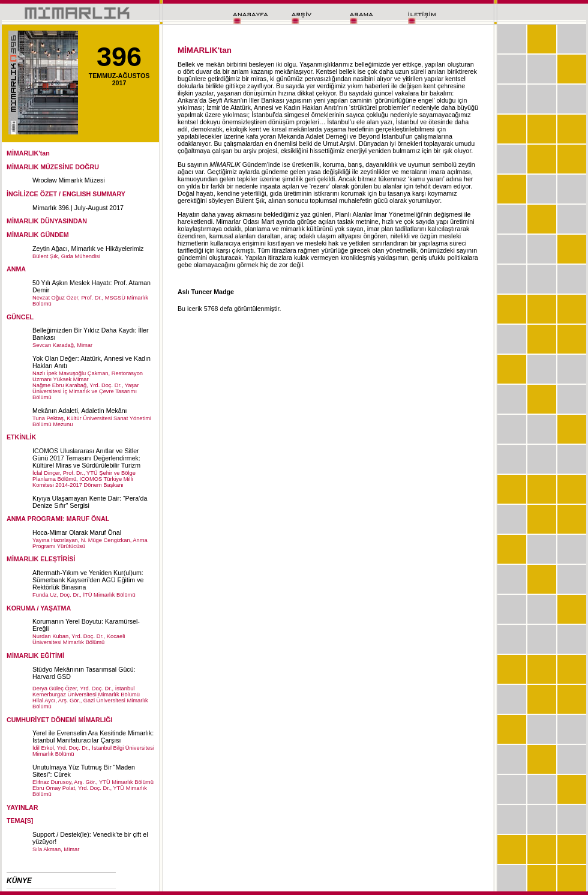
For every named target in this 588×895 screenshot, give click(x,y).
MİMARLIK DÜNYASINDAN (47, 221)
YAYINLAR (22, 807)
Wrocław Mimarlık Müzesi (69, 180)
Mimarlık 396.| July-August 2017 (78, 208)
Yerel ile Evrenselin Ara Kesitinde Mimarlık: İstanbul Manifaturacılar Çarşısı (93, 737)
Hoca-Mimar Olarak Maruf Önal (77, 532)
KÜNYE (19, 881)
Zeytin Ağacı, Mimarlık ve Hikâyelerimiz (88, 249)
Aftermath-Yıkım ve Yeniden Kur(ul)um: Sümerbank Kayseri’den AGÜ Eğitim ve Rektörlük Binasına (88, 580)
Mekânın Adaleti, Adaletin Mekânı (80, 411)
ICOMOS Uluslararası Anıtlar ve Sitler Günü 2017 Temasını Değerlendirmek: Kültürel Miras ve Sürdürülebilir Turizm (86, 458)
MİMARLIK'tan (28, 153)
